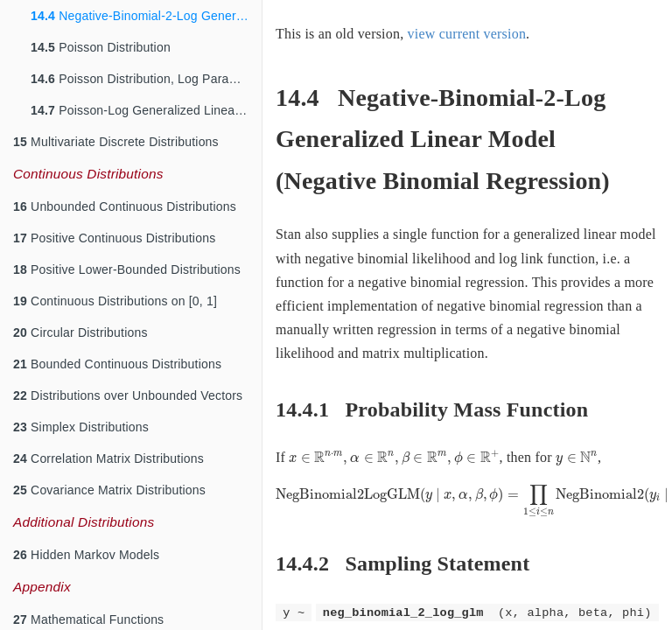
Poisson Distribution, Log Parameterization (146, 79)
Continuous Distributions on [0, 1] (115, 301)
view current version (467, 34)
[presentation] (394, 458)
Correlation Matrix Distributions (108, 458)
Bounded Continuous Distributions (117, 364)
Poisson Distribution (101, 47)
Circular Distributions (80, 332)
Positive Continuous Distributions (114, 238)
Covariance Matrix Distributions (109, 490)
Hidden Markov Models (86, 555)
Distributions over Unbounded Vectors (128, 395)
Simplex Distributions (81, 427)
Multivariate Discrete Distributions (116, 142)
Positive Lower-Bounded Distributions (127, 269)
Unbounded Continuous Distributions (125, 206)
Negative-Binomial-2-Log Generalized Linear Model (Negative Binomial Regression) (146, 16)
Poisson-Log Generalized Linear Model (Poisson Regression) (146, 110)
